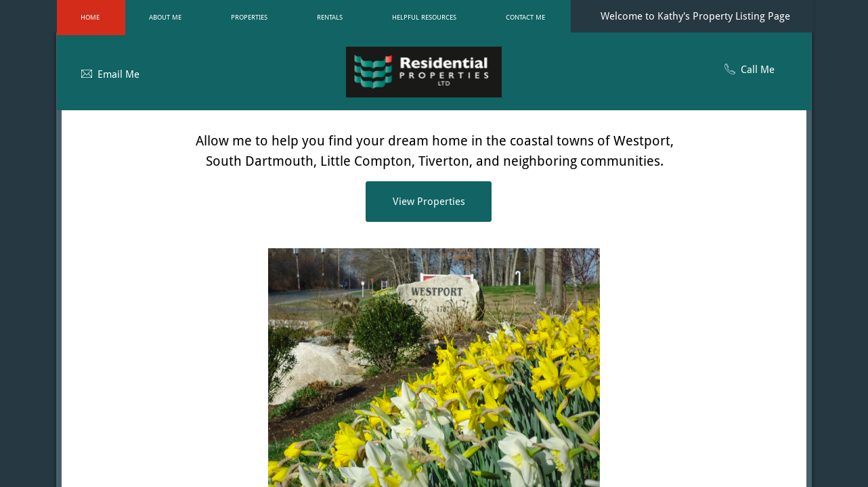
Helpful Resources (424, 17)
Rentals (330, 17)
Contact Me (525, 17)
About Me (165, 17)
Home (90, 17)
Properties (249, 17)
